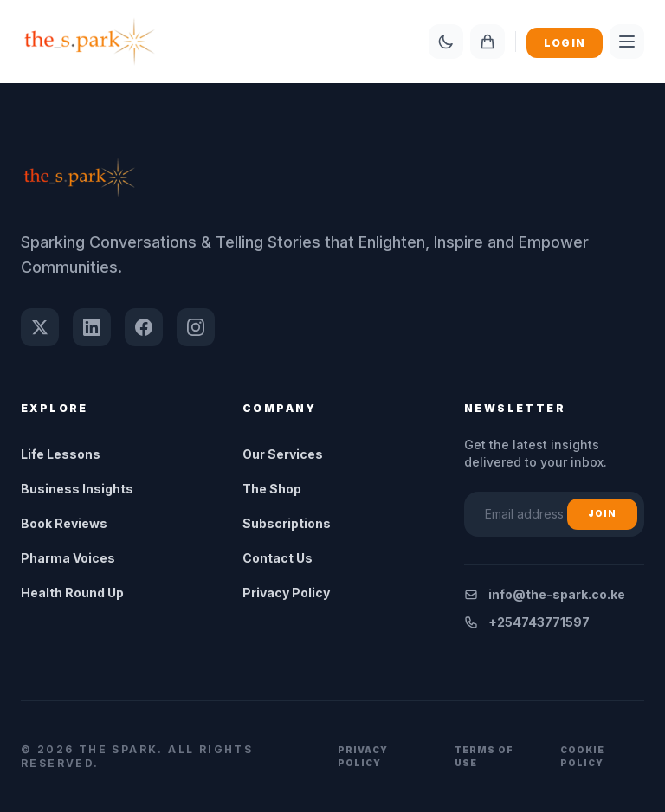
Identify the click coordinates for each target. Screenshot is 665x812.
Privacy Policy (286, 593)
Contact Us (278, 558)
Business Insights (77, 489)
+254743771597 (527, 622)
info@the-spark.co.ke (545, 594)
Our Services (283, 454)
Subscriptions (287, 523)
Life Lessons (61, 454)
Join (602, 513)
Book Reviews (64, 523)
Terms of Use (484, 756)
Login (565, 43)
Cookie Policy (582, 756)
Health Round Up (72, 593)
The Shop (272, 489)
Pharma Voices (68, 558)
